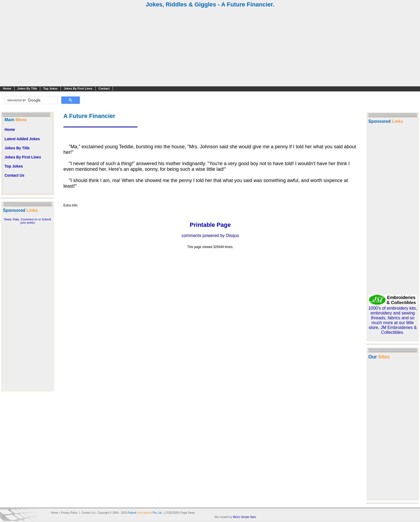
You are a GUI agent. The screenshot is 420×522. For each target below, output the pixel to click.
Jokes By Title (27, 88)
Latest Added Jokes (22, 139)
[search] (31, 100)
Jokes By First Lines (78, 88)
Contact (104, 88)
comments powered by (210, 236)
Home (7, 88)
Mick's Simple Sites (244, 517)
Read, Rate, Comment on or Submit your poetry (28, 221)
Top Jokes (50, 88)
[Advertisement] (210, 48)
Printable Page (210, 225)
